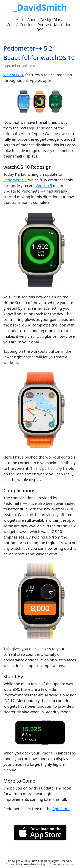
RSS (40, 30)
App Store (61, 809)
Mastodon (63, 25)
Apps (20, 20)
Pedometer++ (15, 180)
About (33, 20)
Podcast (45, 25)
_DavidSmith (40, 7)
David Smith (40, 861)
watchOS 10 (14, 75)
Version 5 (44, 186)
